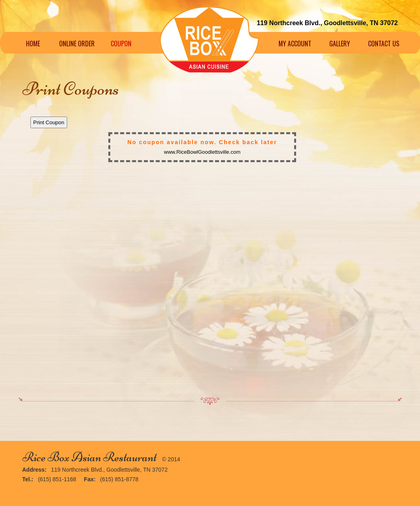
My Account (295, 44)
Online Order (77, 44)
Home (33, 44)
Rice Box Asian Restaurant (90, 457)
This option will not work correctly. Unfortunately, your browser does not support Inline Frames (210, 248)
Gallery (340, 44)
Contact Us (384, 44)
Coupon (121, 44)
